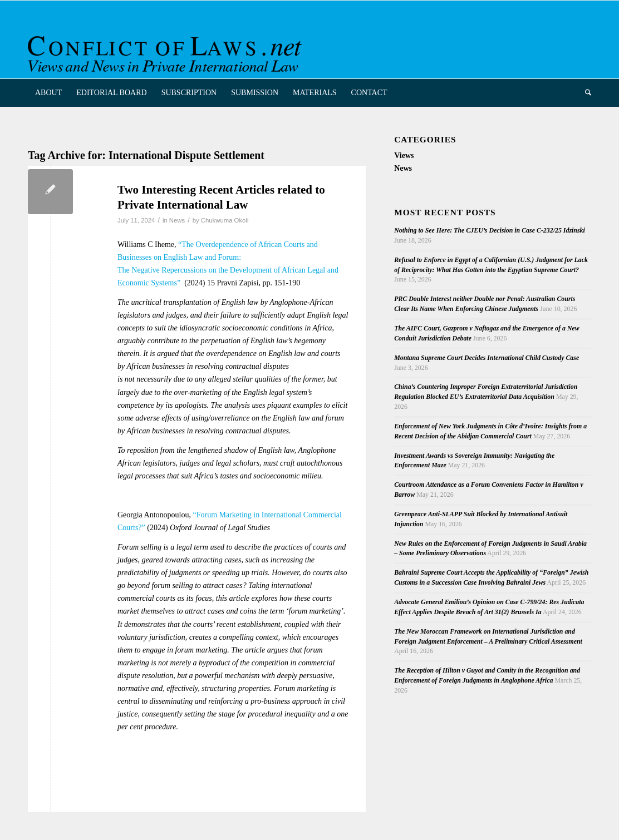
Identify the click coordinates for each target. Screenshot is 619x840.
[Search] (584, 93)
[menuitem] (48, 93)
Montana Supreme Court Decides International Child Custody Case (487, 358)
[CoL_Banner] (167, 49)
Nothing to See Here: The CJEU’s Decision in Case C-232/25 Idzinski (490, 230)
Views (404, 155)
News (177, 220)
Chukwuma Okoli (225, 220)
